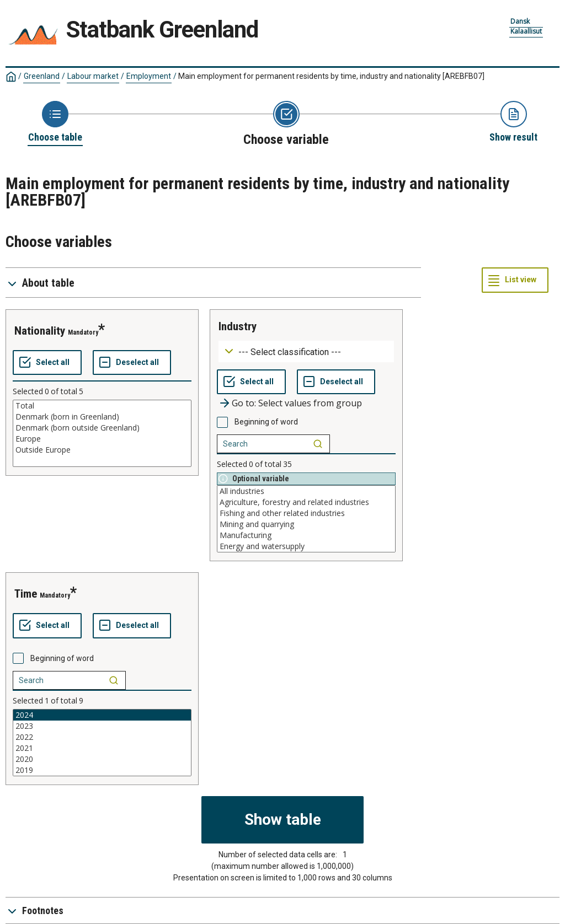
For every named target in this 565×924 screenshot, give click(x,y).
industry (238, 326)
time (26, 594)
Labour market (93, 76)
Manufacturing (306, 535)
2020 (102, 759)
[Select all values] (47, 363)
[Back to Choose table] (55, 122)
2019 (102, 770)
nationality (40, 331)
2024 (102, 715)
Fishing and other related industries (306, 513)
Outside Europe (102, 450)
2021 (102, 748)
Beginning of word (266, 422)
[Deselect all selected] (132, 363)
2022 (102, 737)
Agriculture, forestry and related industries (306, 502)
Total (102, 406)
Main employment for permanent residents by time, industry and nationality (331, 76)
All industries (306, 491)
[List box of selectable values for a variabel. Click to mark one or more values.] (102, 433)
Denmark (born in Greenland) (102, 417)
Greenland (42, 76)
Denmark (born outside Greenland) (102, 428)
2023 (102, 726)
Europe (102, 439)
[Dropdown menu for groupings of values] (306, 351)
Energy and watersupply (306, 546)
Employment (149, 76)
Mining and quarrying (306, 524)
